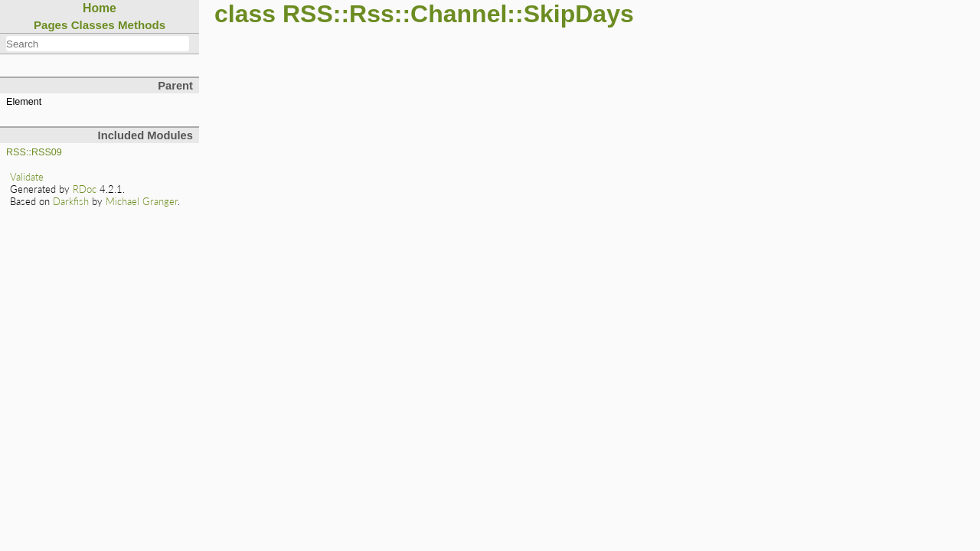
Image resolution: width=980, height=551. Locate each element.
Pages (51, 25)
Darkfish (71, 201)
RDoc (85, 189)
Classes (93, 25)
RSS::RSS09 (34, 152)
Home (100, 8)
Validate (27, 177)
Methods (142, 25)
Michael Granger (142, 201)
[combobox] (98, 44)
